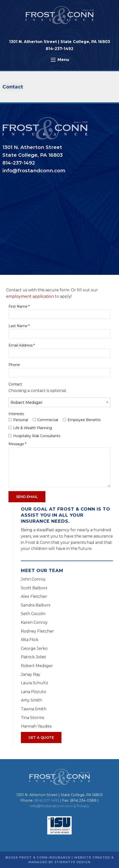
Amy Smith (31, 700)
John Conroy (33, 579)
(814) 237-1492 (47, 800)
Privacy (83, 806)
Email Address (22, 345)
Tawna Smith (34, 709)
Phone (14, 365)
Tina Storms (32, 718)
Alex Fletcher (34, 596)
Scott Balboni (34, 588)
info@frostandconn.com (52, 806)
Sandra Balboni (36, 605)
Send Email (27, 497)
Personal (18, 420)
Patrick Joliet (34, 657)
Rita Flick (30, 640)
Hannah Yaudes (36, 726)
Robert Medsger (37, 666)
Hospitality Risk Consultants (34, 436)
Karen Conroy (34, 622)
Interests (16, 414)
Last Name (19, 326)
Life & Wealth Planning (30, 428)
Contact (15, 384)
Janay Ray (31, 674)
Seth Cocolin (33, 614)
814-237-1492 (59, 49)
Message (17, 444)
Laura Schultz (34, 683)
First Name (19, 306)
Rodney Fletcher (37, 631)
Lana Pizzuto (34, 692)
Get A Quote (41, 738)
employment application (30, 296)
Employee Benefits (82, 420)
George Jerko (34, 648)
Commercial (45, 420)
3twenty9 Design (72, 862)
